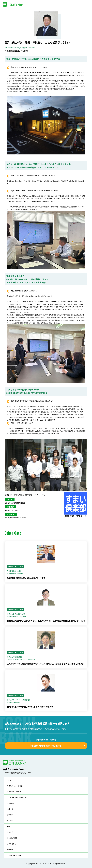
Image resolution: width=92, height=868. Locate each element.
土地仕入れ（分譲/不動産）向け (17, 797)
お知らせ (10, 832)
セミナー (10, 821)
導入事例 (10, 815)
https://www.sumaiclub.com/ (15, 518)
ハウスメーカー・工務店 (15, 786)
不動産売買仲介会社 (14, 792)
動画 (9, 826)
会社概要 (10, 850)
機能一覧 (10, 809)
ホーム (9, 780)
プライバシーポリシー (14, 855)
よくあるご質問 (12, 838)
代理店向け (11, 803)
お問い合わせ (12, 844)
